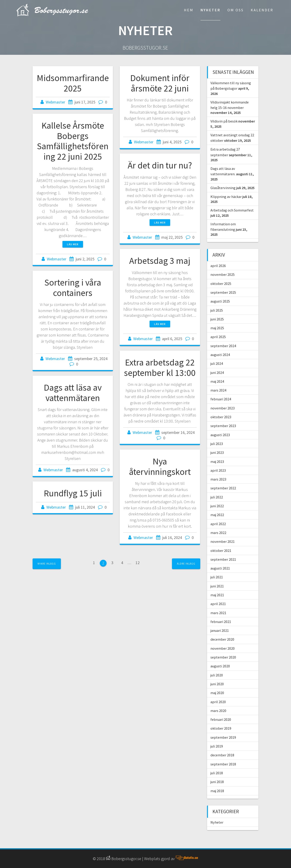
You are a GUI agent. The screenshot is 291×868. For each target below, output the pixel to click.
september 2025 (223, 292)
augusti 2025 (220, 301)
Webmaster (55, 102)
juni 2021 (217, 586)
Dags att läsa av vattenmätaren (73, 393)
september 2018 (223, 764)
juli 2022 (217, 497)
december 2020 (222, 639)
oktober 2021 (221, 551)
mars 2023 (218, 479)
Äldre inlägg (186, 564)
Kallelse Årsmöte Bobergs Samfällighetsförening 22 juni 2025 (73, 141)
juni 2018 (217, 782)
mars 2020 (218, 711)
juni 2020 (217, 684)
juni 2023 (217, 452)
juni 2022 (217, 506)
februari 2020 (221, 719)
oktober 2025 (221, 284)
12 (138, 564)
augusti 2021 (220, 568)
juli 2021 (217, 577)
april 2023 (218, 470)
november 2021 (223, 541)
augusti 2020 (220, 666)
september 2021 (223, 559)
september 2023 (223, 426)
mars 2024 (218, 390)
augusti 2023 (220, 435)
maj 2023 (217, 462)
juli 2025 (217, 310)
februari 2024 (221, 399)
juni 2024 (217, 373)
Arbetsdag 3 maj (160, 261)
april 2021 (218, 604)
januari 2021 (220, 630)
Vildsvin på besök (224, 121)
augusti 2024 (220, 355)
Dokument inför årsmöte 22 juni (160, 83)
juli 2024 (217, 363)
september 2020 (223, 657)
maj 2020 (217, 693)
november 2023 (223, 408)
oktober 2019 (221, 728)
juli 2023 (217, 444)
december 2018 (222, 755)
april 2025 (218, 337)
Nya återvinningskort (160, 466)
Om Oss (236, 10)
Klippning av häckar (226, 197)
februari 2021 (221, 622)
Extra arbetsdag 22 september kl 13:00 (160, 368)
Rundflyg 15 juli (73, 493)
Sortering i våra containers (73, 288)
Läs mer (73, 244)
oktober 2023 (221, 417)
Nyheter (210, 10)
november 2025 (223, 274)
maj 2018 (217, 791)
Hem (189, 10)
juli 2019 (217, 746)
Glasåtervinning (223, 188)
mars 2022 (218, 533)
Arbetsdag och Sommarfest (232, 210)
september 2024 (223, 346)
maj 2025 (217, 328)
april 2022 (218, 524)
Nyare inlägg (47, 564)
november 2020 (223, 648)
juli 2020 (217, 675)
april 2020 (218, 702)
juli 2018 (217, 773)
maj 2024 (217, 381)
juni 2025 (217, 319)
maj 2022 (217, 515)
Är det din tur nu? (160, 165)
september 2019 (223, 737)
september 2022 (223, 488)
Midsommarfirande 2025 (73, 83)
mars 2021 (218, 613)
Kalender (262, 10)
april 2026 (218, 266)
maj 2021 (217, 595)
